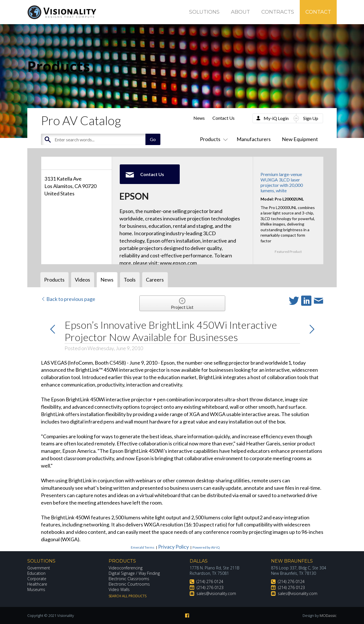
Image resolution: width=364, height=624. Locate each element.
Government (39, 568)
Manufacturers (254, 139)
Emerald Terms (143, 547)
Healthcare (37, 584)
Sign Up (311, 118)
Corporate (37, 579)
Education (37, 573)
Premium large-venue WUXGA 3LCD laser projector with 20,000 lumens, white (282, 182)
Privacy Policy (173, 547)
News (199, 118)
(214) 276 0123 (210, 587)
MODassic (328, 615)
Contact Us (224, 118)
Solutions (204, 12)
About (240, 12)
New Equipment (300, 139)
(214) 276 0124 (210, 581)
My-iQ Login (276, 118)
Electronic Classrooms (129, 579)
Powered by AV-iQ (206, 547)
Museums (36, 589)
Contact (318, 12)
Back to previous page (68, 299)
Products (213, 139)
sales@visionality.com (216, 593)
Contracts (278, 12)
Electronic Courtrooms (129, 584)
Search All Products (128, 596)
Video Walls (119, 589)
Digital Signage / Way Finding (134, 573)
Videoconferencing (126, 568)
